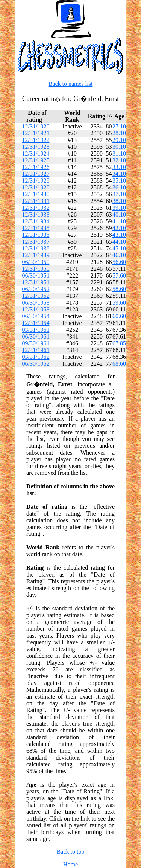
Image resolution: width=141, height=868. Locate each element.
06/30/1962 (36, 364)
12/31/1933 (36, 214)
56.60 (119, 262)
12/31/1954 (36, 323)
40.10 (119, 214)
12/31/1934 (36, 221)
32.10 (119, 160)
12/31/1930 (36, 194)
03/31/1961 (36, 330)
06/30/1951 (36, 275)
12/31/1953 (36, 309)
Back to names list (71, 84)
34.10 (119, 174)
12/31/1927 (36, 174)
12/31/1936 (36, 235)
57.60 (119, 275)
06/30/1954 (36, 316)
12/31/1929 (36, 187)
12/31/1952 (36, 296)
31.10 (119, 153)
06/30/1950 (36, 262)
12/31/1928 (36, 181)
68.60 (119, 364)
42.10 (119, 228)
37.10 (119, 194)
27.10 (119, 126)
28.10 (119, 133)
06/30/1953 (36, 303)
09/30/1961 (36, 343)
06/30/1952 (36, 289)
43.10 (119, 235)
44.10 (119, 242)
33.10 (119, 167)
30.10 (119, 147)
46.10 (119, 255)
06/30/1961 (36, 336)
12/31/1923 (36, 147)
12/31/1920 (36, 126)
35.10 (119, 181)
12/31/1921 (36, 133)
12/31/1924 (36, 153)
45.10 (119, 248)
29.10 (119, 140)
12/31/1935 (36, 228)
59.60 (119, 303)
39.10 (119, 208)
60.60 (119, 316)
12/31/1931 (36, 201)
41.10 (119, 221)
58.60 (119, 289)
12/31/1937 (36, 242)
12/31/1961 (36, 350)
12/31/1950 (36, 269)
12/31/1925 (36, 160)
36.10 (119, 187)
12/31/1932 (36, 208)
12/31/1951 (36, 282)
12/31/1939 (36, 255)
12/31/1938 (36, 248)
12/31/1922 (36, 140)
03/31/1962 (36, 357)
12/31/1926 (36, 167)
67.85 (119, 343)
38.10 (119, 201)
